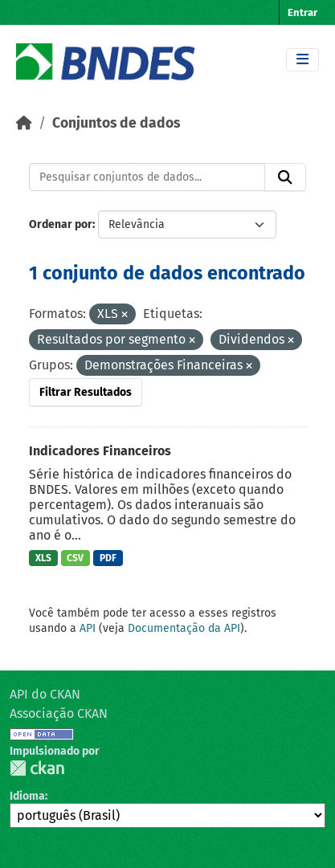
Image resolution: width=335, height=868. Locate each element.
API (88, 628)
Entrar (302, 12)
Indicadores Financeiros (100, 451)
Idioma (27, 796)
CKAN (37, 768)
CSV (75, 558)
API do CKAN (45, 694)
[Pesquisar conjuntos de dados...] (147, 177)
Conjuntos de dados (116, 123)
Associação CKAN (59, 713)
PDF (108, 558)
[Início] (24, 123)
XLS (43, 558)
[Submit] (285, 177)
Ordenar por (61, 224)
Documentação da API (184, 628)
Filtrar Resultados (86, 392)
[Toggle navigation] (302, 60)
